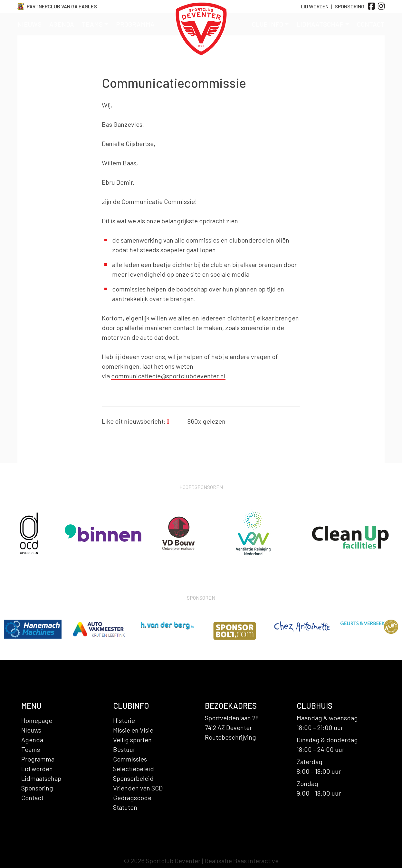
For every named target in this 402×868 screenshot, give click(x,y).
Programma (135, 24)
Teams (95, 24)
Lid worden (37, 769)
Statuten (125, 807)
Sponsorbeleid (133, 778)
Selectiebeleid (134, 769)
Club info (270, 24)
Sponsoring (349, 6)
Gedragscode (132, 798)
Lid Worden (315, 6)
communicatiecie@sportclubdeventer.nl (168, 376)
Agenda (62, 24)
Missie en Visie (133, 730)
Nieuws (29, 24)
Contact (371, 24)
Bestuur (124, 749)
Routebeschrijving (230, 737)
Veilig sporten (132, 740)
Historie (124, 720)
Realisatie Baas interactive (242, 861)
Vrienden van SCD (138, 788)
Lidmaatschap (323, 24)
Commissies (130, 759)
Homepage (37, 720)
